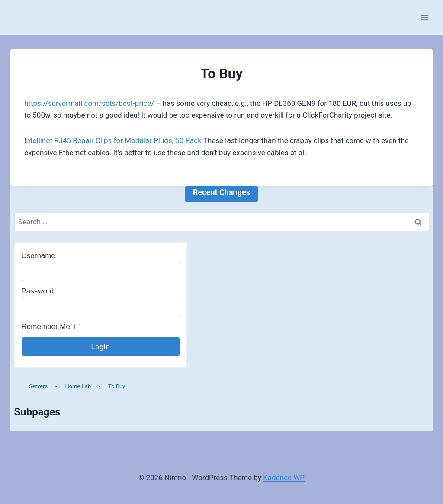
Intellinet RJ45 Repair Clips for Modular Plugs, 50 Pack (113, 140)
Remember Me (46, 327)
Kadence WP (284, 478)
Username (39, 256)
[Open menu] (425, 17)
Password (38, 291)
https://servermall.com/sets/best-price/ (89, 103)
